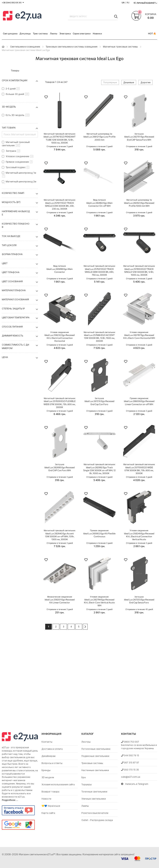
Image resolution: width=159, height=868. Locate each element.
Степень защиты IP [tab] (13, 309)
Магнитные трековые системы (120, 47)
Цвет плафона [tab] (11, 272)
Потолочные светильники (96, 749)
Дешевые (129, 82)
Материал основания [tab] (15, 299)
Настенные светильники (95, 770)
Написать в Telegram (135, 784)
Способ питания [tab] (12, 327)
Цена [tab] (5, 357)
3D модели (48, 777)
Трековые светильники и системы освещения (72, 47)
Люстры (86, 742)
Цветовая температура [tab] (16, 318)
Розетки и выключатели (95, 813)
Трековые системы (92, 763)
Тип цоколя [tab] (9, 245)
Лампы (85, 806)
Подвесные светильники (95, 756)
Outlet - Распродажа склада (97, 820)
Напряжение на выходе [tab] (16, 213)
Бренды (46, 770)
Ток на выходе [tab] (11, 236)
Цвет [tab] (5, 263)
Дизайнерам (48, 756)
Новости (46, 799)
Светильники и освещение (25, 47)
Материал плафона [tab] (14, 290)
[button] (46, 97)
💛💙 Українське (51, 806)
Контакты (47, 742)
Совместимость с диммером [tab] (15, 346)
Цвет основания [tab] (12, 281)
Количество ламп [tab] (13, 193)
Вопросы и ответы (52, 763)
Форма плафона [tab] (12, 254)
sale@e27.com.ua (131, 777)
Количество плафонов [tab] (16, 225)
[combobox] (93, 16)
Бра (84, 777)
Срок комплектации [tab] (15, 80)
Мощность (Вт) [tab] (11, 202)
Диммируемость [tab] (13, 336)
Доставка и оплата (52, 749)
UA (123, 2)
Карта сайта (48, 813)
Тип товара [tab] (9, 128)
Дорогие (146, 82)
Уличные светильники (94, 799)
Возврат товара (50, 792)
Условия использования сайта (58, 784)
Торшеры (87, 784)
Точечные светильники (94, 792)
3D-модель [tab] (9, 107)
